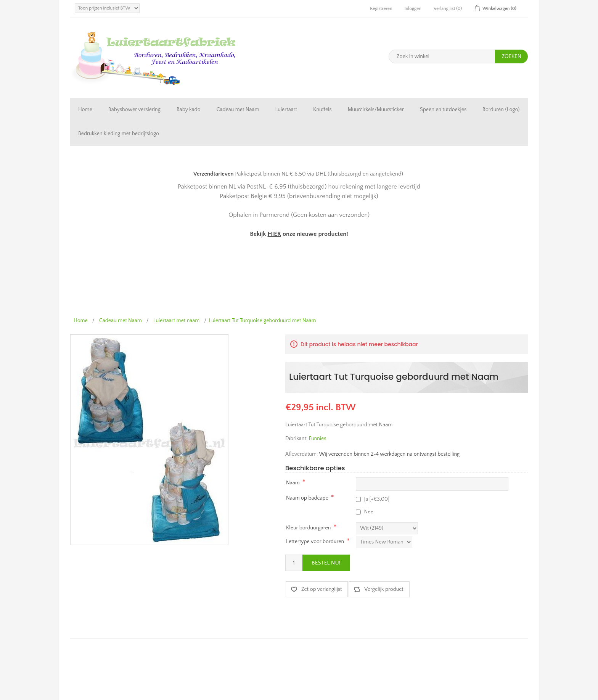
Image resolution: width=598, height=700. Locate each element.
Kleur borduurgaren (308, 528)
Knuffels (322, 110)
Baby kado (189, 110)
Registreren (381, 9)
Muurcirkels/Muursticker (376, 110)
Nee (369, 512)
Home (85, 110)
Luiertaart (286, 110)
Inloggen (413, 9)
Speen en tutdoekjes (443, 110)
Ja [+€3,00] (377, 499)
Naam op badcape (307, 498)
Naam (293, 483)
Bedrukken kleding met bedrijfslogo (119, 134)
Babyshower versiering (134, 110)
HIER (274, 234)
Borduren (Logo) (501, 110)
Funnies (318, 439)
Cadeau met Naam (238, 110)
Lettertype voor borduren (315, 542)
